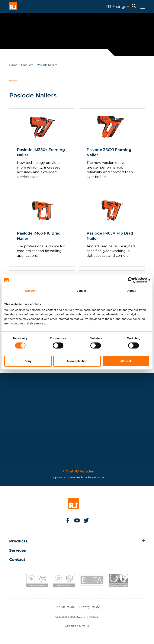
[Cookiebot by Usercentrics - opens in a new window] (133, 280)
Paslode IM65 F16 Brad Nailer (39, 236)
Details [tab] (81, 291)
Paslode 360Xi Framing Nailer (109, 152)
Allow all (126, 361)
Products (27, 65)
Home (13, 65)
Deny (28, 361)
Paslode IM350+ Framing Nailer (41, 152)
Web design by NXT (76, 626)
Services (18, 550)
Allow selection (77, 361)
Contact (17, 560)
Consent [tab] (31, 291)
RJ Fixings (118, 7)
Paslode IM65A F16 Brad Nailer (110, 236)
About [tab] (131, 291)
